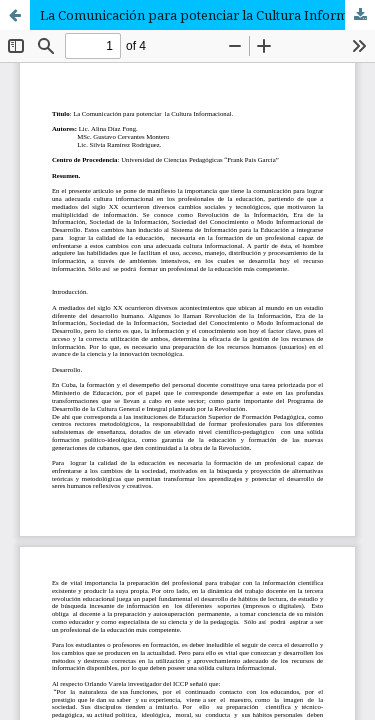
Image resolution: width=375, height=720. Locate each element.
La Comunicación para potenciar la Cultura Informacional (207, 15)
